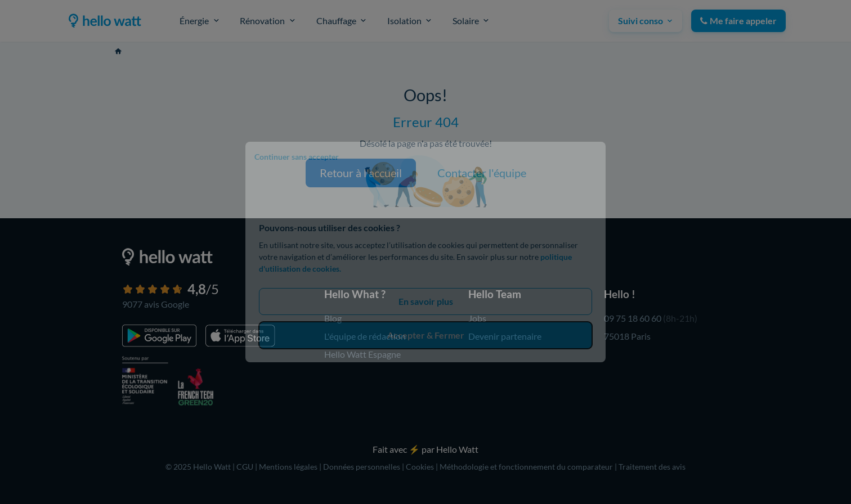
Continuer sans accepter (297, 157)
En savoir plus (426, 301)
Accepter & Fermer (426, 335)
